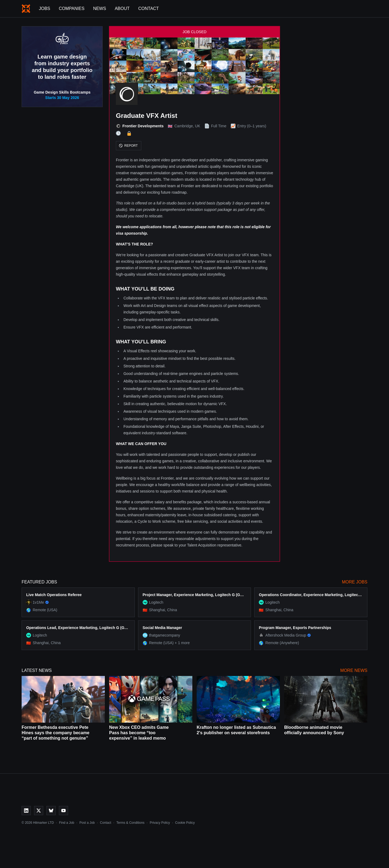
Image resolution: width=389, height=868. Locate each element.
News (100, 8)
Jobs (45, 8)
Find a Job (67, 823)
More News (354, 670)
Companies (72, 8)
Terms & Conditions (130, 823)
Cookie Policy (185, 823)
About (122, 8)
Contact (149, 8)
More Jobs (355, 582)
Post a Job (87, 823)
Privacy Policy (160, 823)
